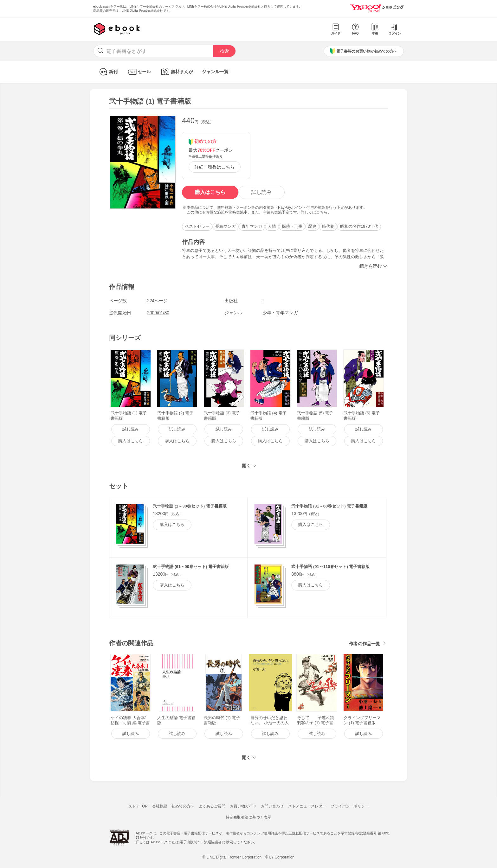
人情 (272, 226)
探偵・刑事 (292, 226)
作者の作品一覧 (365, 644)
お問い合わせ (272, 806)
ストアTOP (138, 806)
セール (139, 72)
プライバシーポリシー (350, 806)
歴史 (312, 226)
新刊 (108, 72)
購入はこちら (210, 192)
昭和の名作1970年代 (359, 226)
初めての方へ (183, 806)
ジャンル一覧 (215, 72)
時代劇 (328, 226)
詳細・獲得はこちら (215, 167)
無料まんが (176, 72)
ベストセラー (197, 226)
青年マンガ (252, 226)
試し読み (261, 192)
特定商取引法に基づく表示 (248, 817)
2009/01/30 (158, 313)
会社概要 (160, 806)
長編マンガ (226, 226)
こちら (322, 212)
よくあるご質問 (212, 806)
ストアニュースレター (307, 806)
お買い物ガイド (243, 806)
